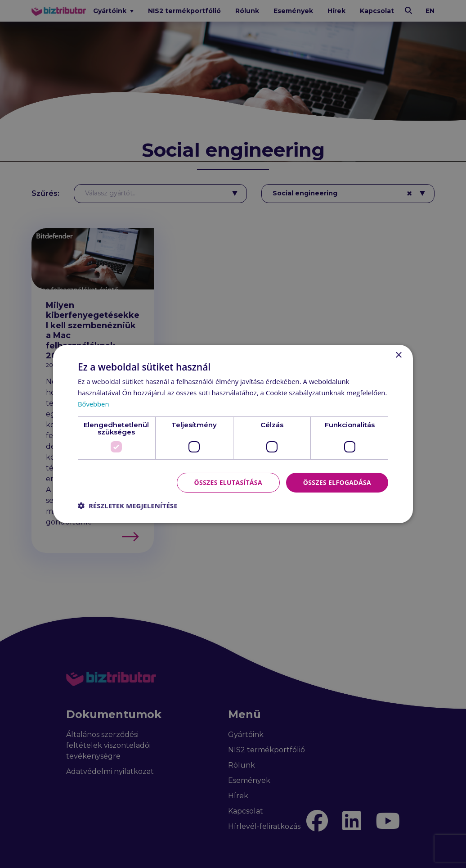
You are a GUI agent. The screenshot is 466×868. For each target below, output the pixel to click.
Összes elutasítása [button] (227, 482)
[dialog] (233, 434)
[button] (128, 506)
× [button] (398, 355)
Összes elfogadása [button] (337, 482)
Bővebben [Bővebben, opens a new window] (94, 404)
